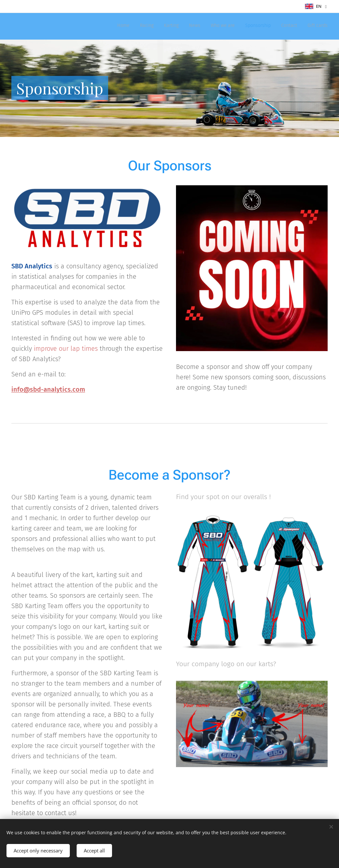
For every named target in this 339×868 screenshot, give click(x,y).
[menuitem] (257, 26)
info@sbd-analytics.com (48, 389)
